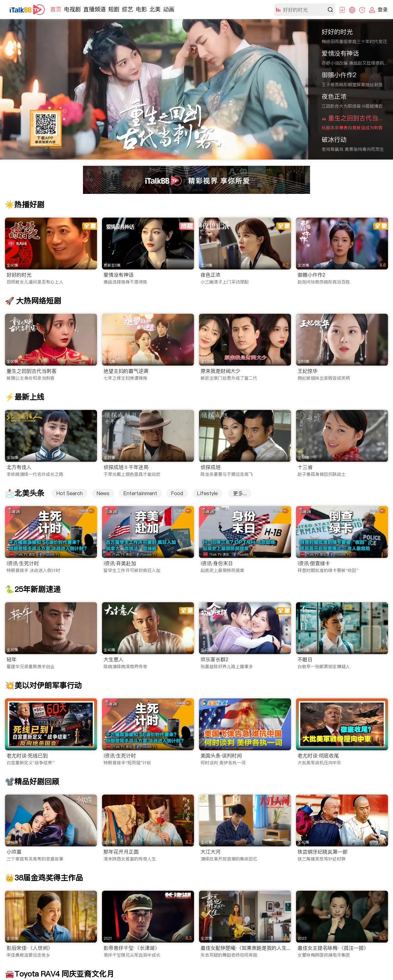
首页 (56, 9)
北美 (155, 9)
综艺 (128, 9)
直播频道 (95, 9)
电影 (141, 9)
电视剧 (72, 9)
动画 (169, 9)
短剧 (114, 9)
